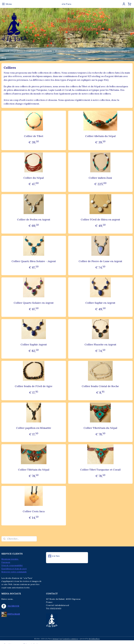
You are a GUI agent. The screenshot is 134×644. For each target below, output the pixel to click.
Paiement (6, 562)
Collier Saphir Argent (34, 345)
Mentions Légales (64, 51)
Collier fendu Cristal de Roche (100, 386)
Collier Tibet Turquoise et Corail (100, 470)
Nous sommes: (109, 51)
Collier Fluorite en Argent (100, 345)
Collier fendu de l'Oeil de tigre (34, 386)
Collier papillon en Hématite (34, 428)
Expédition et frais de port (14, 569)
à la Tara (54, 556)
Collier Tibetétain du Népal (100, 428)
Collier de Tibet (34, 136)
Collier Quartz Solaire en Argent (34, 303)
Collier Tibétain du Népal (34, 470)
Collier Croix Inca (34, 511)
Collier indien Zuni (100, 178)
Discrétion (82, 51)
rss (61, 639)
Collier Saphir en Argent (100, 303)
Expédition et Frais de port (26, 51)
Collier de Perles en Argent (34, 219)
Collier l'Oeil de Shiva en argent (100, 219)
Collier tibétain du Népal (100, 136)
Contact (94, 51)
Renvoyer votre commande (14, 572)
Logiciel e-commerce (71, 639)
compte (123, 51)
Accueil (5, 51)
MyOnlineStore (94, 639)
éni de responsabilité (13, 565)
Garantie (48, 51)
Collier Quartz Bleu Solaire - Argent (34, 261)
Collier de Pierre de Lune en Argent (100, 261)
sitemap (56, 639)
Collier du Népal (34, 178)
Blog (4, 58)
